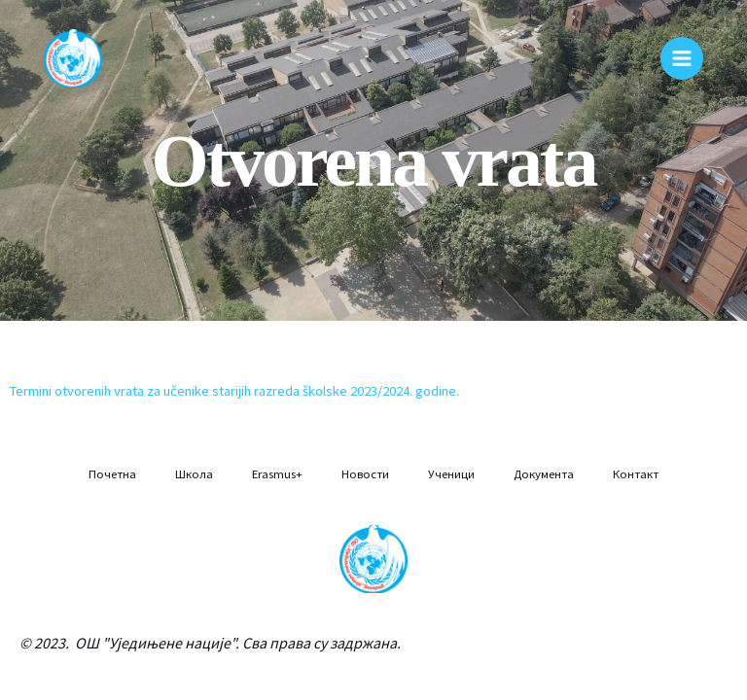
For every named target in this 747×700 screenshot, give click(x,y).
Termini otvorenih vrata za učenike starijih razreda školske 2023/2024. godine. (234, 391)
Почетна (112, 473)
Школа (194, 473)
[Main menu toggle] (682, 58)
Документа (544, 473)
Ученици (451, 473)
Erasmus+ (277, 473)
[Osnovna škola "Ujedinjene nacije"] (73, 58)
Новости (365, 473)
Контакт (636, 473)
